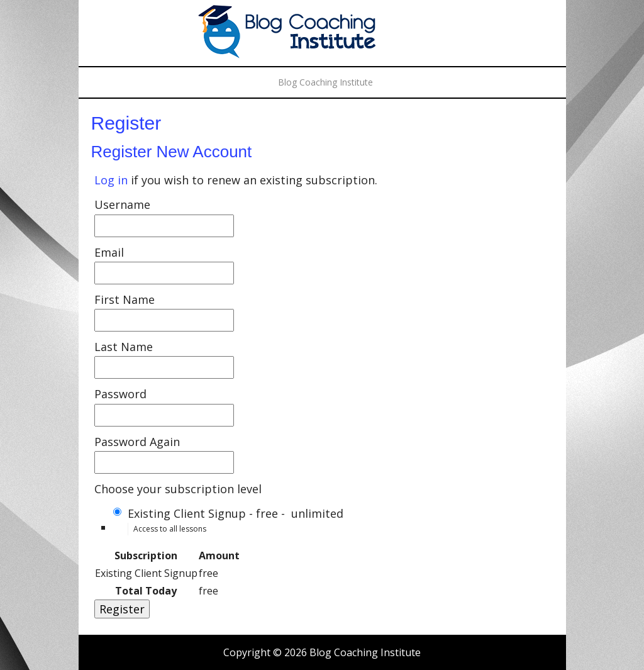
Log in (111, 180)
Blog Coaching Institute (322, 35)
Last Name (124, 347)
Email (109, 252)
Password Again (137, 442)
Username (122, 204)
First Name (125, 299)
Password (120, 394)
